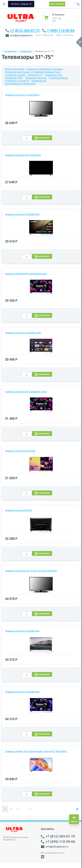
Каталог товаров (20, 4)
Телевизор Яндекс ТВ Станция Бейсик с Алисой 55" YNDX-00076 (36, 751)
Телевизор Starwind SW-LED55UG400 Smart (26, 274)
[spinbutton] (27, 139)
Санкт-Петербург (57, 4)
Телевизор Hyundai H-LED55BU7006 (22, 631)
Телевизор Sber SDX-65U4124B (20, 451)
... (24, 809)
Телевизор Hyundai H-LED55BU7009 (22, 214)
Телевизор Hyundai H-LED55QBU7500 (23, 333)
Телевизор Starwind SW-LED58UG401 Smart (26, 392)
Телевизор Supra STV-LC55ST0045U (22, 95)
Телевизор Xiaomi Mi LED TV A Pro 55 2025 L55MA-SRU (31, 571)
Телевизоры (10, 51)
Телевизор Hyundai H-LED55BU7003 (22, 692)
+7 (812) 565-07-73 (25, 30)
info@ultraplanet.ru (19, 35)
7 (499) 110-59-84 (61, 30)
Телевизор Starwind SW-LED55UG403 (23, 155)
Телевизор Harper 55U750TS (19, 510)
